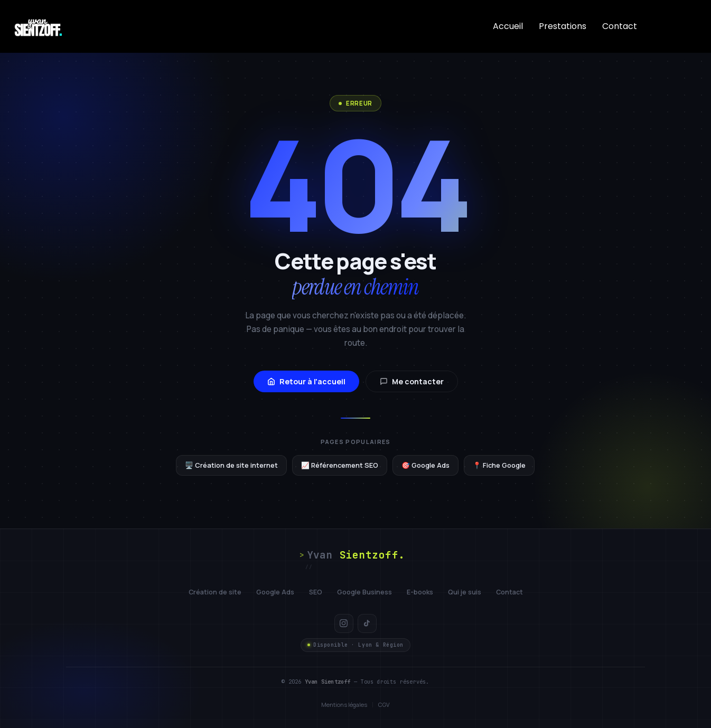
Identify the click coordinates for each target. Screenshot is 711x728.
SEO (316, 592)
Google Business (364, 592)
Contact (620, 26)
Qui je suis (465, 592)
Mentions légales (344, 705)
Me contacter (412, 381)
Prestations (563, 26)
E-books (420, 592)
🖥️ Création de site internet (231, 465)
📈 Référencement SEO (340, 465)
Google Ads (275, 592)
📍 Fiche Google (499, 465)
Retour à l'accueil (306, 381)
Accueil (508, 26)
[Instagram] (344, 623)
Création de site (215, 592)
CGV (384, 705)
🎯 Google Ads (425, 465)
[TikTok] (367, 623)
